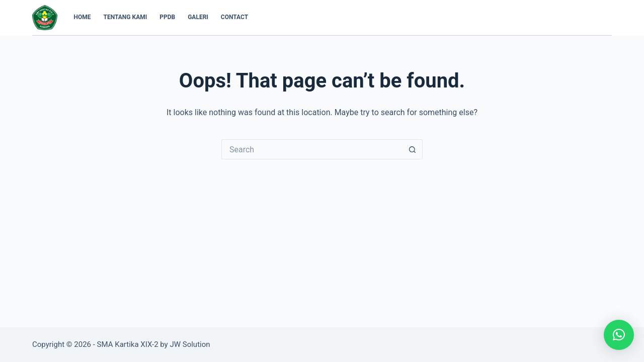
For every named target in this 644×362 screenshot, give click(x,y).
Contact (234, 17)
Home (83, 17)
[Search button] (413, 149)
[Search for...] (312, 149)
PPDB (167, 17)
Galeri (198, 17)
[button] (619, 335)
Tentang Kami (126, 17)
